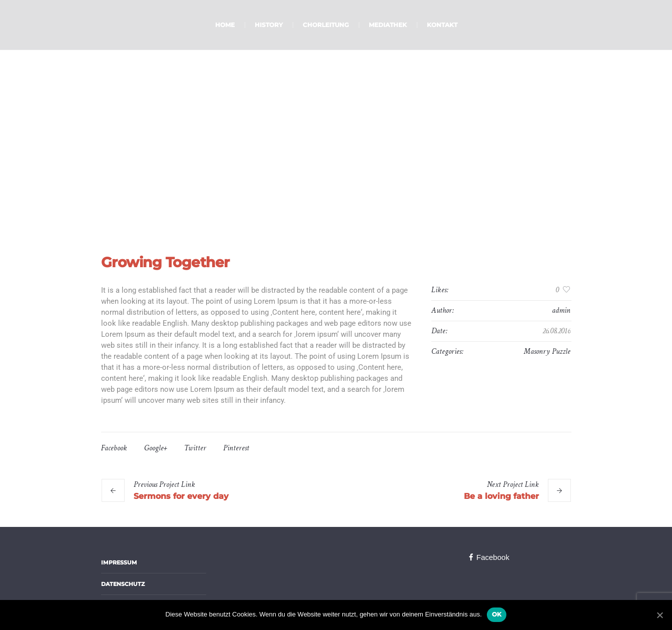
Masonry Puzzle (547, 352)
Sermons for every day (181, 496)
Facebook (114, 448)
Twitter (195, 448)
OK (497, 614)
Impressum (119, 562)
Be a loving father (501, 496)
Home (306, 180)
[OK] (659, 615)
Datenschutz (123, 584)
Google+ (156, 448)
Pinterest (236, 448)
